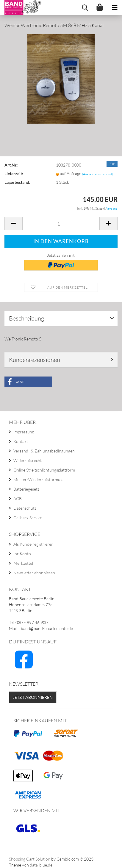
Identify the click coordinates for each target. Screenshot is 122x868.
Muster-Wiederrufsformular (39, 479)
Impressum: (24, 432)
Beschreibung (26, 318)
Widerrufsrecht (28, 460)
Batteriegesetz (26, 489)
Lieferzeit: (14, 174)
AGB (18, 498)
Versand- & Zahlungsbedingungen (44, 451)
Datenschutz (25, 508)
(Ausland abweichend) (97, 174)
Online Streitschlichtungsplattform (44, 470)
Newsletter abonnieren (34, 573)
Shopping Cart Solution (30, 859)
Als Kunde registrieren (33, 544)
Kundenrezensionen (35, 360)
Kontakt (21, 441)
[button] (28, 382)
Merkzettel (23, 563)
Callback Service (28, 518)
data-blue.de (41, 865)
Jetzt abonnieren (33, 697)
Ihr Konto (22, 554)
